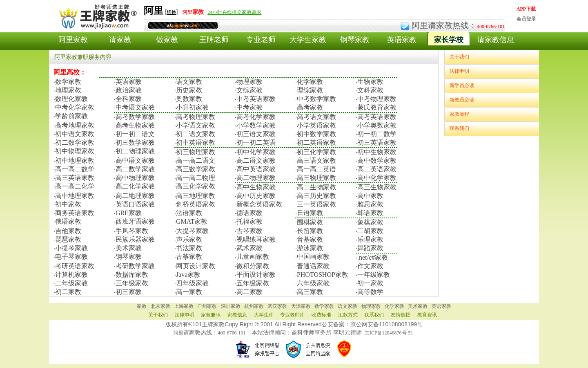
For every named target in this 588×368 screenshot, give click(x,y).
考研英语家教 (75, 266)
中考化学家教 (75, 107)
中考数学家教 (316, 99)
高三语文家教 (316, 160)
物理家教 (249, 82)
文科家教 (370, 90)
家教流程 (459, 114)
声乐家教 (189, 239)
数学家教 (68, 82)
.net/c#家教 (373, 257)
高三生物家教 (377, 187)
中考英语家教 (256, 99)
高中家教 (370, 196)
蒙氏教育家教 (377, 107)
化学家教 (310, 82)
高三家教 (310, 292)
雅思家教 (370, 204)
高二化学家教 (135, 186)
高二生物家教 (316, 187)
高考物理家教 (196, 117)
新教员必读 (462, 100)
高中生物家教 (256, 187)
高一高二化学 (75, 186)
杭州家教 (254, 306)
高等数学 (370, 292)
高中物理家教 (135, 178)
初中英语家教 (196, 142)
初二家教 (68, 292)
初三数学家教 (135, 142)
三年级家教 (132, 283)
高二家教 (249, 292)
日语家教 (310, 213)
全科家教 (129, 99)
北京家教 (160, 306)
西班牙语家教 (135, 221)
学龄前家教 (71, 116)
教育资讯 (427, 315)
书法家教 (189, 248)
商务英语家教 (75, 213)
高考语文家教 (316, 117)
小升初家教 (192, 107)
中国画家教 (313, 257)
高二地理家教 (135, 196)
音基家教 (310, 239)
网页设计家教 (196, 266)
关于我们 (459, 57)
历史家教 (189, 90)
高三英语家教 (75, 178)
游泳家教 (310, 248)
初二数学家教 (75, 142)
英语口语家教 (135, 204)
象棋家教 (370, 222)
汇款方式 (348, 315)
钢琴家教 (355, 40)
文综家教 (249, 90)
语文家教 (189, 82)
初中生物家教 (377, 152)
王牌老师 (214, 40)
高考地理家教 (75, 125)
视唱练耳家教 (256, 239)
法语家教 (189, 213)
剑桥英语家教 (196, 204)
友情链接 (401, 315)
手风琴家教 (132, 231)
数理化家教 (71, 99)
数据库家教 (132, 275)
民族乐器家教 (135, 239)
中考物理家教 (377, 99)
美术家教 (129, 248)
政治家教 (129, 90)
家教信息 (237, 315)
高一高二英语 (316, 169)
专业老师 (261, 40)
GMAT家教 (192, 221)
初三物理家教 (196, 152)
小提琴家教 (71, 248)
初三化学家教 (316, 152)
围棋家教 (310, 222)
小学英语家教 (316, 125)
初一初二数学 (377, 134)
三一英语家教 (316, 204)
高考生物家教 (135, 125)
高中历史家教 (256, 196)
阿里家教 (73, 40)
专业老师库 (292, 315)
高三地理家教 (196, 196)
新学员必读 (462, 85)
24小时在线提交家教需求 (234, 12)
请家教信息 (496, 40)
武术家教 (249, 248)
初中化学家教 (256, 152)
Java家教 (188, 275)
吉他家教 (68, 231)
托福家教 (249, 221)
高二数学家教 (135, 169)
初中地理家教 (75, 160)
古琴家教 (249, 231)
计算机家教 (71, 275)
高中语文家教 (135, 160)
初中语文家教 (75, 134)
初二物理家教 (135, 151)
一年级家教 (374, 275)
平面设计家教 (256, 275)
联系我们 (459, 128)
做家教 (167, 40)
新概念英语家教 (259, 204)
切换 (171, 12)
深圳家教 (231, 306)
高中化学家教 (377, 178)
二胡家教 (370, 231)
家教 (142, 306)
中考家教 (249, 107)
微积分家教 (253, 266)
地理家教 (68, 90)
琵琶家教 (68, 239)
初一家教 (370, 283)
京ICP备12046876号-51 (389, 333)
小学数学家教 (256, 125)
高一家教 (189, 292)
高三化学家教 (196, 186)
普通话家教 (313, 266)
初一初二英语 (256, 142)
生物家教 (370, 82)
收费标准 (321, 315)
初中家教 (68, 204)
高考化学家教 (256, 117)
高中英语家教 (256, 169)
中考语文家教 (135, 107)
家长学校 (449, 40)
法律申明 (459, 71)
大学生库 (264, 315)
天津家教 (301, 306)
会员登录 (526, 19)
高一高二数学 (75, 169)
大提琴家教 (192, 231)
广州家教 (207, 306)
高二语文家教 (256, 160)
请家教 (120, 40)
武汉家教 (277, 306)
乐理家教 (370, 239)
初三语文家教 (256, 134)
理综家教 (310, 90)
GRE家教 (129, 213)
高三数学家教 (196, 169)
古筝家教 (189, 257)
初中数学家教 (316, 134)
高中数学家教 (377, 160)
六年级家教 (313, 283)
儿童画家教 (253, 257)
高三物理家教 (316, 178)
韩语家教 (370, 213)
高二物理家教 (256, 178)
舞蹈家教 (370, 248)
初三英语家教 (377, 142)
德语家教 (249, 213)
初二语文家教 (196, 134)
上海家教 (184, 306)
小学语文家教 (196, 125)
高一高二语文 (196, 160)
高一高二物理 (196, 178)
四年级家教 (192, 283)
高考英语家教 (377, 117)
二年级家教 (71, 283)
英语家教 (402, 40)
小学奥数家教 (377, 125)
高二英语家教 (377, 169)
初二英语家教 (316, 142)
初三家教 (129, 292)
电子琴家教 (71, 257)
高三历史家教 (316, 196)
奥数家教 (189, 99)
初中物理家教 (75, 151)
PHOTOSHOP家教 (323, 275)
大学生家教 (308, 40)
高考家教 (310, 107)
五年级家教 (253, 283)
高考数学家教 (135, 117)
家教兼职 (211, 315)
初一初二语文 (135, 134)
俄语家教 (68, 221)
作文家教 (370, 266)
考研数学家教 (135, 266)
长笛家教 (310, 231)
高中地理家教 (75, 196)
